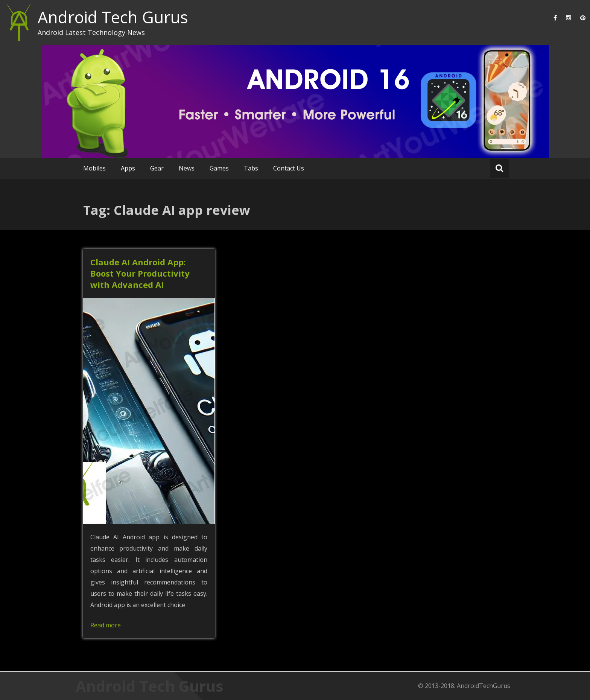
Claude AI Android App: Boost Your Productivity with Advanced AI (140, 273)
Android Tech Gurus (113, 17)
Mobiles (94, 168)
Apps (128, 168)
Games (219, 168)
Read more (106, 625)
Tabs (251, 168)
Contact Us (289, 168)
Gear (157, 168)
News (187, 168)
